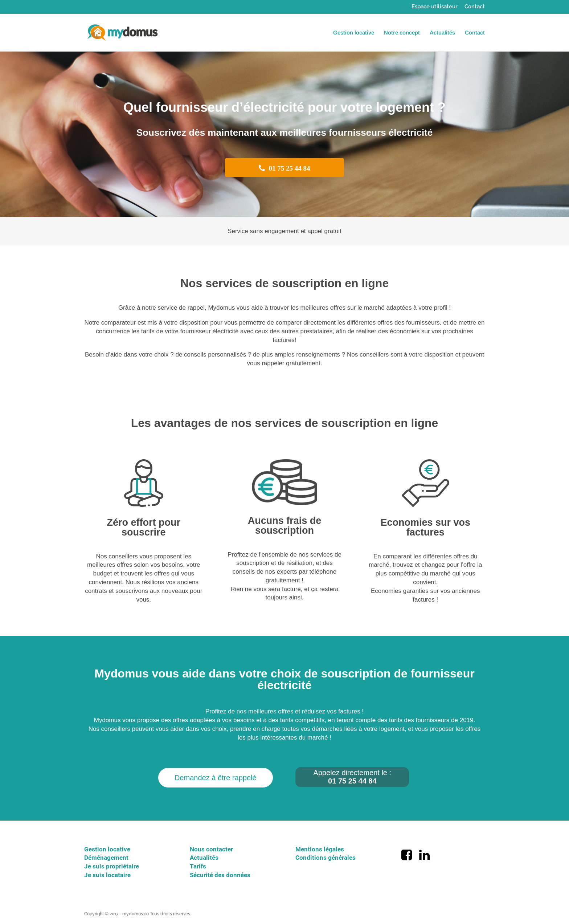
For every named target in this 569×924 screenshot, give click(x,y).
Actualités (442, 33)
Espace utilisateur (435, 7)
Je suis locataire (107, 875)
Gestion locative (354, 33)
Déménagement (106, 858)
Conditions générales (326, 858)
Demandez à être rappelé (216, 778)
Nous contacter (211, 849)
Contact (475, 7)
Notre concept (402, 33)
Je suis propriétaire (112, 866)
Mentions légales (320, 849)
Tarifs (198, 866)
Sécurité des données (220, 875)
